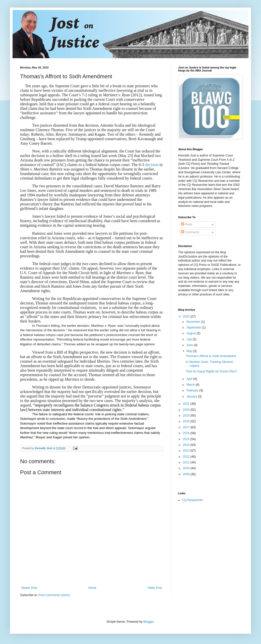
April (190, 379)
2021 (187, 404)
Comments (190, 232)
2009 (187, 474)
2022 (187, 316)
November (194, 322)
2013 (187, 451)
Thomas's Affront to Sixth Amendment (211, 356)
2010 (187, 468)
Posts (187, 224)
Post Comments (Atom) (54, 595)
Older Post (155, 588)
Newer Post (29, 588)
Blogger (148, 622)
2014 (187, 445)
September (194, 328)
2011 (187, 462)
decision (152, 165)
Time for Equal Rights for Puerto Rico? (211, 371)
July (190, 339)
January (192, 396)
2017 (187, 427)
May (190, 351)
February (193, 390)
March (191, 385)
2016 (187, 433)
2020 (187, 410)
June (190, 345)
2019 (187, 416)
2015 (187, 439)
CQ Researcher (192, 500)
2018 (187, 421)
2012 (187, 457)
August (192, 333)
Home (92, 588)
